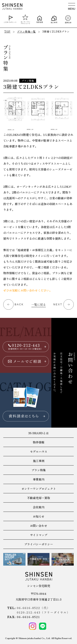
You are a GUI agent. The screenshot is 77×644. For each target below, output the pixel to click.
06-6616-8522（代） (33, 608)
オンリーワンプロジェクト (25, 19)
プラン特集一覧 (26, 31)
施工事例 (54, 19)
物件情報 (40, 19)
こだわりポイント (10, 19)
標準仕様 (68, 19)
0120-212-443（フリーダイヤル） (43, 612)
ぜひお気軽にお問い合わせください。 (28, 290)
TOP (7, 31)
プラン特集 (28, 81)
